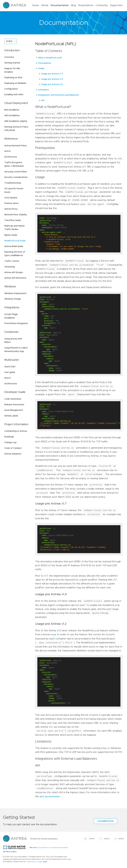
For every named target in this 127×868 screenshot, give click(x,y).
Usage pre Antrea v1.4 (52, 79)
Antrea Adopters (13, 454)
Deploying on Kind (13, 78)
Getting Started (12, 63)
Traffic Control (12, 261)
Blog (73, 5)
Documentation (60, 5)
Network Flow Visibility (16, 215)
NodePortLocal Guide (15, 241)
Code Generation (13, 399)
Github (104, 839)
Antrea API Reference (15, 278)
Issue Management (14, 410)
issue (54, 635)
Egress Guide (11, 235)
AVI (43, 100)
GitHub (45, 5)
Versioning (10, 267)
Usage (41, 68)
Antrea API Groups (14, 272)
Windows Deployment (15, 293)
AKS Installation (12, 116)
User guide (10, 372)
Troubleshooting (13, 183)
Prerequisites (45, 63)
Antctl (7, 151)
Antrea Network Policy (16, 146)
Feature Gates (11, 203)
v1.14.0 (9, 41)
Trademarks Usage (34, 862)
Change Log (10, 443)
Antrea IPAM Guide (14, 246)
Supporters (116, 5)
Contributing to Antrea (16, 431)
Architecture (11, 157)
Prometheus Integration (16, 323)
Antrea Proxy (11, 209)
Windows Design (13, 299)
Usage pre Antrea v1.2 (52, 84)
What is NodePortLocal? (50, 58)
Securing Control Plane (16, 172)
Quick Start (10, 367)
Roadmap (9, 437)
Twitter (89, 839)
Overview (9, 57)
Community (102, 5)
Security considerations (16, 177)
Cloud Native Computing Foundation (53, 848)
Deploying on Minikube (15, 83)
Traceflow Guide (13, 220)
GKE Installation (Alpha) (16, 121)
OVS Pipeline (11, 198)
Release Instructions (14, 405)
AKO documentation (50, 797)
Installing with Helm (14, 95)
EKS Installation (12, 110)
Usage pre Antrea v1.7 (52, 74)
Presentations (86, 5)
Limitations (44, 90)
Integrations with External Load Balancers (59, 95)
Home (36, 5)
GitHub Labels (11, 416)
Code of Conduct (13, 448)
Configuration (11, 89)
